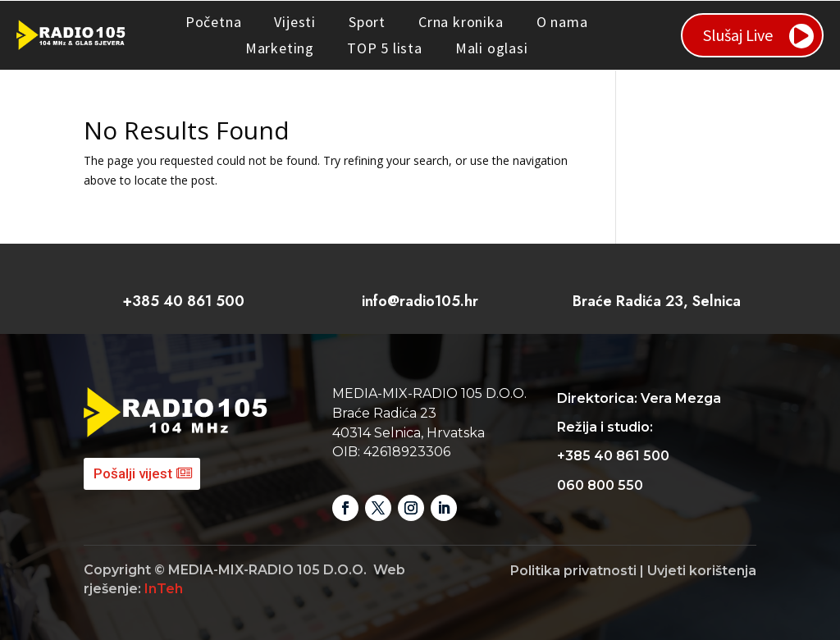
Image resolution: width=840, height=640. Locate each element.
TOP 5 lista (385, 48)
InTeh (164, 589)
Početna (214, 22)
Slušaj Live (738, 35)
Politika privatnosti (573, 571)
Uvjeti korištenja (702, 571)
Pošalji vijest (133, 473)
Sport (367, 22)
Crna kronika (461, 22)
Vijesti (295, 22)
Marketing (280, 48)
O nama (562, 22)
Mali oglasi (492, 48)
